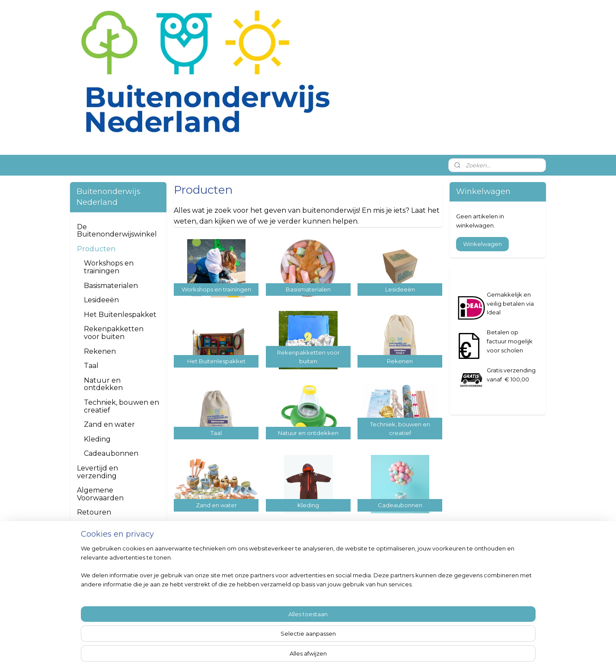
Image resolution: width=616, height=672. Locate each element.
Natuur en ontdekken (103, 384)
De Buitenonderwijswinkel (117, 231)
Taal (91, 366)
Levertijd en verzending (97, 472)
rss (307, 656)
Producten (96, 249)
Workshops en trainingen (109, 267)
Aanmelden (478, 621)
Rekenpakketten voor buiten (114, 333)
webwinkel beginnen (339, 656)
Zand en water (109, 424)
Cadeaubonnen (111, 453)
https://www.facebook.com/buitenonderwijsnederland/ (308, 576)
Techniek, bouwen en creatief (121, 406)
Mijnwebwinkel (415, 656)
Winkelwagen (482, 244)
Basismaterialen (111, 286)
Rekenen (100, 351)
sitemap (291, 656)
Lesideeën (101, 300)
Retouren (94, 512)
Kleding (97, 439)
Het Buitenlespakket (120, 315)
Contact (91, 527)
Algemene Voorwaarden (100, 494)
